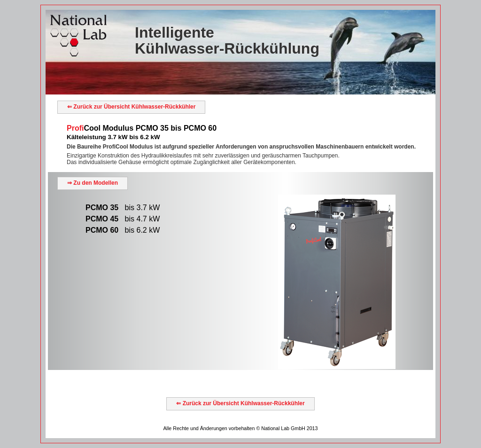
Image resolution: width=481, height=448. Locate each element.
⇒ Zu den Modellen (93, 183)
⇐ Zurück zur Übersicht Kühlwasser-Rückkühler (131, 107)
